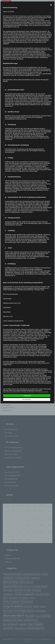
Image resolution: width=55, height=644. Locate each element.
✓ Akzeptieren (27, 396)
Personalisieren (27, 399)
